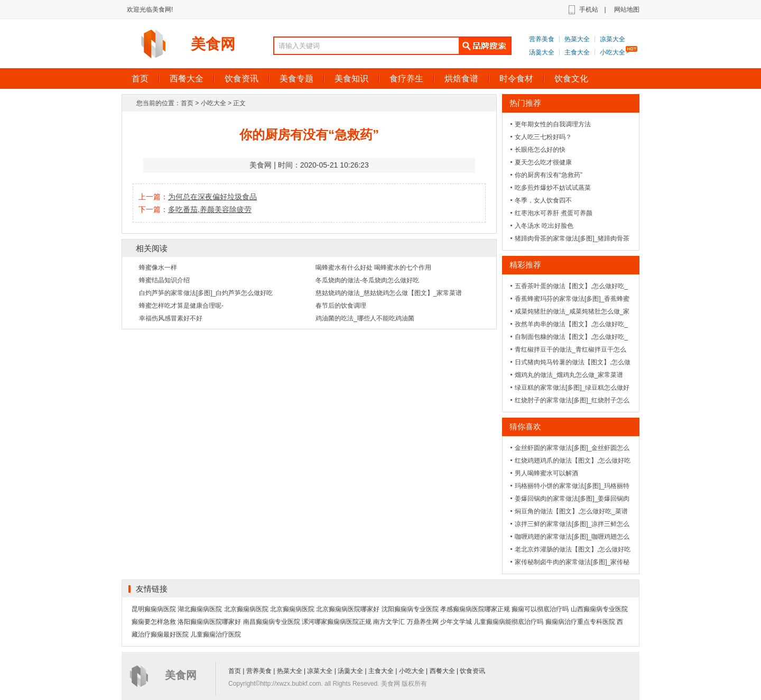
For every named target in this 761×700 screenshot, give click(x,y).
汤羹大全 (542, 52)
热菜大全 (577, 39)
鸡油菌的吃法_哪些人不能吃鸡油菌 (365, 318)
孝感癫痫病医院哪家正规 (475, 609)
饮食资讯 (242, 79)
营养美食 (542, 39)
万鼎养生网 (423, 622)
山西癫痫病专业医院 (599, 609)
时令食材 (516, 79)
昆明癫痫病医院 (154, 609)
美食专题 (296, 79)
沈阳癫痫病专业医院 (410, 609)
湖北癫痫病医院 (200, 609)
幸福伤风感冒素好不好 (171, 318)
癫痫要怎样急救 (154, 622)
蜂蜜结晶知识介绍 (164, 280)
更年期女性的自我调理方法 (553, 124)
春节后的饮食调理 (341, 306)
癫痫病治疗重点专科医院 (580, 622)
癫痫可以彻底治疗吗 (540, 609)
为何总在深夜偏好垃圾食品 (212, 197)
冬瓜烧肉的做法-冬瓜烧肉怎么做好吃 (367, 280)
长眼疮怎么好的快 (540, 150)
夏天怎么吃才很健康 (543, 162)
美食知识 (351, 79)
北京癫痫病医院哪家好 (348, 609)
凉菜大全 (612, 39)
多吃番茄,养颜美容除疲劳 (210, 209)
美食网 (213, 44)
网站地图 (627, 10)
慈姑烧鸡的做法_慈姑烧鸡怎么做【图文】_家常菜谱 (389, 293)
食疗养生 (406, 79)
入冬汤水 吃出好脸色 (544, 226)
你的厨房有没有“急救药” (549, 175)
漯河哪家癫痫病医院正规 (337, 622)
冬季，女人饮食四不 (543, 200)
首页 (140, 79)
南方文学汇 (389, 622)
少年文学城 (456, 622)
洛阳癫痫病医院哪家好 (209, 622)
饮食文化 (571, 79)
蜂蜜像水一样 (158, 268)
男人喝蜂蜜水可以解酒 (546, 473)
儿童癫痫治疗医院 (216, 634)
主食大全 (577, 52)
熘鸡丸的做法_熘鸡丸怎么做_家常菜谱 (569, 375)
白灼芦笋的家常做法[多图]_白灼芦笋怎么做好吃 (206, 293)
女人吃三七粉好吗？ (543, 137)
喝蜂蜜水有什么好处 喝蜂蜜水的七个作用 (373, 268)
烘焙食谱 (461, 79)
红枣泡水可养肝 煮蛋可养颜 (554, 213)
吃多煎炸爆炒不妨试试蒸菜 (553, 188)
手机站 (589, 10)
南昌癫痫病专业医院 (272, 622)
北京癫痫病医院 (246, 609)
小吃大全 (612, 52)
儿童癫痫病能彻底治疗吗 (508, 622)
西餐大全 (187, 79)
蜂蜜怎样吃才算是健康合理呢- (181, 306)
